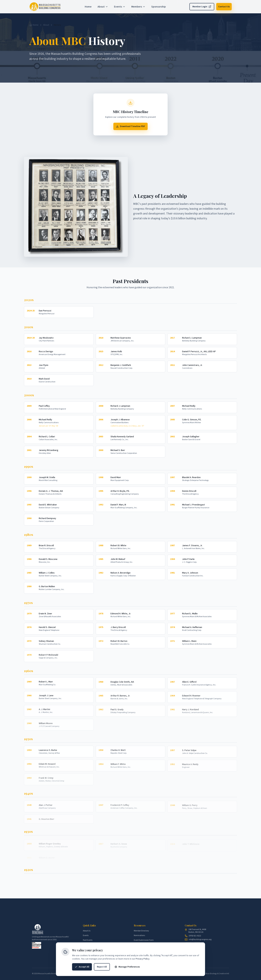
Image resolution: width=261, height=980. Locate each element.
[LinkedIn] (188, 946)
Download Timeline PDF (130, 128)
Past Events (88, 940)
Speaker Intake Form (143, 945)
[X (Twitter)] (197, 946)
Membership (88, 945)
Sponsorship (88, 949)
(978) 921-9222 (195, 936)
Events (86, 935)
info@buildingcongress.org (200, 940)
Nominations (139, 935)
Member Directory (141, 931)
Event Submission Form (144, 940)
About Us (87, 931)
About (46, 25)
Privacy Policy (143, 974)
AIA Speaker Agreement (144, 949)
